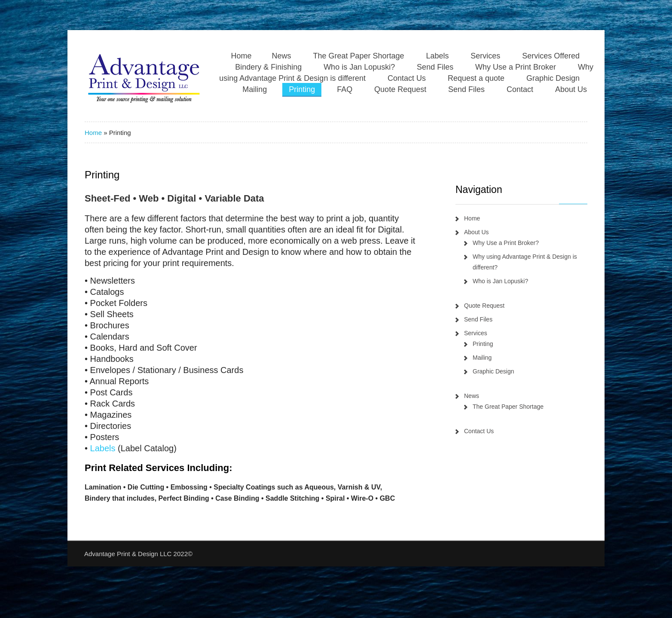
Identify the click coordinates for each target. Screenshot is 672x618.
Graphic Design (553, 78)
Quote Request (400, 89)
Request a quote (476, 78)
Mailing (255, 89)
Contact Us (407, 78)
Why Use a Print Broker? (506, 243)
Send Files (435, 67)
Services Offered (551, 56)
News (281, 56)
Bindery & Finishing (268, 67)
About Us (571, 89)
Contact (520, 89)
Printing (302, 89)
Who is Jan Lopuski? (359, 67)
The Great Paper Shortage (358, 56)
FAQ (345, 89)
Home (241, 56)
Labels (437, 56)
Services (485, 56)
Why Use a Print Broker (516, 67)
